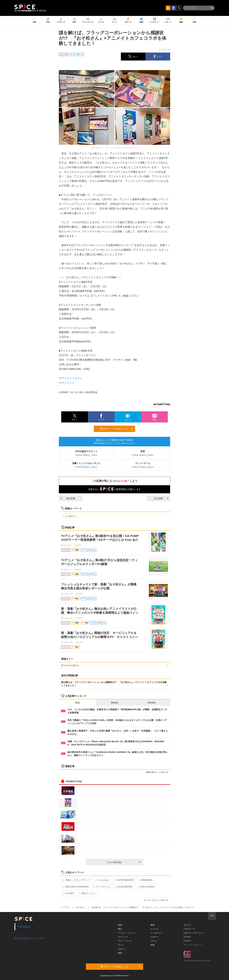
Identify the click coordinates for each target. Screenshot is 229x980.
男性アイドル (87, 893)
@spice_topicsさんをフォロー (29, 938)
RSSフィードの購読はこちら (117, 429)
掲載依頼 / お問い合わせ (194, 933)
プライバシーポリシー (193, 945)
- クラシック (122, 937)
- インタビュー (156, 933)
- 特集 (152, 945)
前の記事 (68, 498)
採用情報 (187, 937)
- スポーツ (121, 949)
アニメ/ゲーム (102, 887)
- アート (120, 945)
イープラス (65, 907)
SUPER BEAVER (124, 880)
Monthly (152, 703)
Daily (77, 703)
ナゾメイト (68, 383)
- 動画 (152, 925)
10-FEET (68, 893)
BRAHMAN (145, 880)
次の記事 (161, 498)
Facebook (25, 927)
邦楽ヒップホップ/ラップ (77, 880)
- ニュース (154, 929)
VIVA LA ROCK (146, 887)
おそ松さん (70, 516)
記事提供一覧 (189, 929)
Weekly (114, 703)
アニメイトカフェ (72, 378)
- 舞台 (120, 929)
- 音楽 (120, 925)
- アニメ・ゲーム (124, 941)
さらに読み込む (124, 862)
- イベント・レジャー (126, 933)
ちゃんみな (102, 880)
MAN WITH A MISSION (76, 887)
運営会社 (187, 925)
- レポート (154, 937)
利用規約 (187, 941)
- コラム (153, 941)
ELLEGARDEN (123, 887)
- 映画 (120, 953)
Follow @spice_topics (86, 455)
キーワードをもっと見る (156, 900)
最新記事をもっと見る (157, 772)
